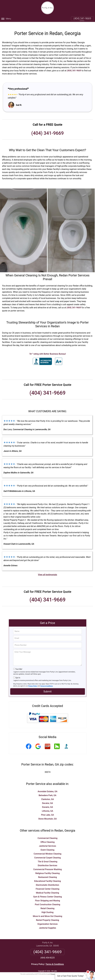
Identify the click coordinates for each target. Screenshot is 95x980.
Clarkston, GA (48, 795)
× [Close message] (84, 973)
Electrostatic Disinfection (47, 881)
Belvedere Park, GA (47, 791)
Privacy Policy (33, 682)
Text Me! (19, 665)
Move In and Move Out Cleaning (47, 912)
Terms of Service (66, 970)
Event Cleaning (47, 846)
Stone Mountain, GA (47, 815)
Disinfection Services (47, 861)
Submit (47, 687)
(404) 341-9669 (82, 18)
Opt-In (18, 674)
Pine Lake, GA (47, 811)
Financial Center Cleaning (47, 885)
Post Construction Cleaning (48, 900)
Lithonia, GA (47, 807)
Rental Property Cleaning (48, 916)
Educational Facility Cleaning (47, 877)
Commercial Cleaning (47, 834)
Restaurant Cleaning (47, 873)
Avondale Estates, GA (47, 787)
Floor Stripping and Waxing (47, 896)
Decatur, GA (48, 799)
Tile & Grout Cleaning (47, 857)
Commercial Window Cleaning (47, 850)
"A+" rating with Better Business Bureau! (48, 350)
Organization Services (47, 920)
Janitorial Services (47, 842)
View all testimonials (47, 570)
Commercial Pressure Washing (48, 865)
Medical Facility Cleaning (47, 889)
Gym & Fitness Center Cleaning (47, 893)
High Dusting (47, 908)
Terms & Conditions (46, 682)
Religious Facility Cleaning (48, 869)
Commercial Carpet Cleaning (47, 854)
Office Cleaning (47, 838)
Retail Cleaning (47, 904)
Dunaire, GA (47, 803)
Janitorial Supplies (47, 924)
